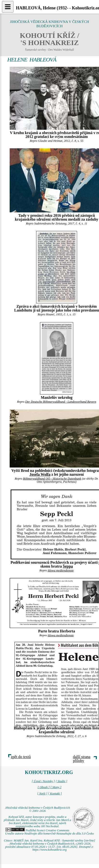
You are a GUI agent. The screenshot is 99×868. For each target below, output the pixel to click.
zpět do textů (21, 757)
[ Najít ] (42, 793)
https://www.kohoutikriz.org (49, 850)
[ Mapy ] (56, 787)
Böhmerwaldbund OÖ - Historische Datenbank (52, 479)
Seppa (68, 566)
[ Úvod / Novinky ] (43, 781)
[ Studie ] (61, 781)
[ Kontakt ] (55, 793)
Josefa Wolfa (40, 474)
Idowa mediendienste (61, 570)
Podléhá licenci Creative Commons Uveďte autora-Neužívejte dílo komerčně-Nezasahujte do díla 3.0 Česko (49, 832)
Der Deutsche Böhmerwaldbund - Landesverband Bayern (61, 402)
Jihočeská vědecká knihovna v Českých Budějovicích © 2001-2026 (38, 809)
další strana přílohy (82, 759)
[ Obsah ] (44, 787)
